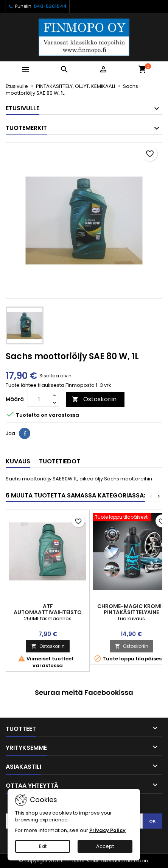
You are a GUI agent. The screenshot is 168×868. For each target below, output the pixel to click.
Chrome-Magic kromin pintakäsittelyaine (131, 609)
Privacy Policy (107, 830)
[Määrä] (39, 399)
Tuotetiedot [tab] (60, 461)
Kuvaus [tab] (18, 461)
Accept (105, 846)
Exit (43, 846)
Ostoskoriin (94, 399)
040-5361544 (50, 6)
